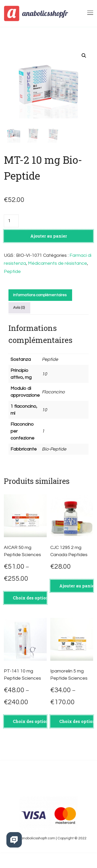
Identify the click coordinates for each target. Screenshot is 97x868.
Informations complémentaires (40, 312)
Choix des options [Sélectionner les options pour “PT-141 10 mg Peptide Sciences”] (30, 738)
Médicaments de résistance (57, 280)
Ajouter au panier (49, 253)
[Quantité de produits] (11, 238)
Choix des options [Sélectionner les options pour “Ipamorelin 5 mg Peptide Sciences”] (76, 738)
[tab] (40, 312)
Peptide (12, 289)
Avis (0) (19, 325)
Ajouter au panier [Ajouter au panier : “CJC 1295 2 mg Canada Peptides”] (76, 603)
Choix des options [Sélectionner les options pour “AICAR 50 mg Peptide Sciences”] (30, 615)
